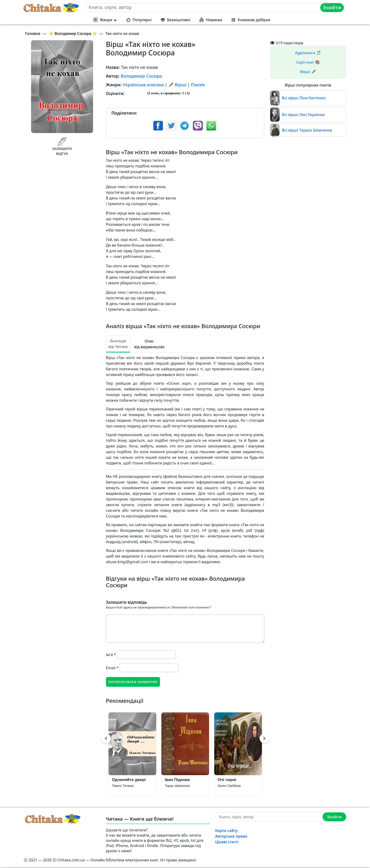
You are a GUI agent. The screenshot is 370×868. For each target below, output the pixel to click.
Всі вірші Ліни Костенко (304, 98)
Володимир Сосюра (141, 76)
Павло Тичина (123, 786)
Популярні (142, 20)
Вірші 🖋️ (308, 72)
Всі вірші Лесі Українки (303, 115)
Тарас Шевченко (177, 786)
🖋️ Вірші (177, 85)
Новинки (214, 20)
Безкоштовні (179, 20)
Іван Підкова (177, 780)
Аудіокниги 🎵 (308, 53)
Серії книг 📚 (308, 62)
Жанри (106, 20)
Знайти (332, 7)
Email (112, 668)
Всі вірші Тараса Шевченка (307, 130)
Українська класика (143, 85)
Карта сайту (227, 831)
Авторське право (231, 837)
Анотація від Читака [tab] (118, 344)
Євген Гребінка (229, 786)
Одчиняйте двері (129, 780)
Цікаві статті (227, 842)
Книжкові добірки (254, 20)
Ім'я (111, 655)
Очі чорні (227, 780)
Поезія (198, 85)
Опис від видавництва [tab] (149, 344)
